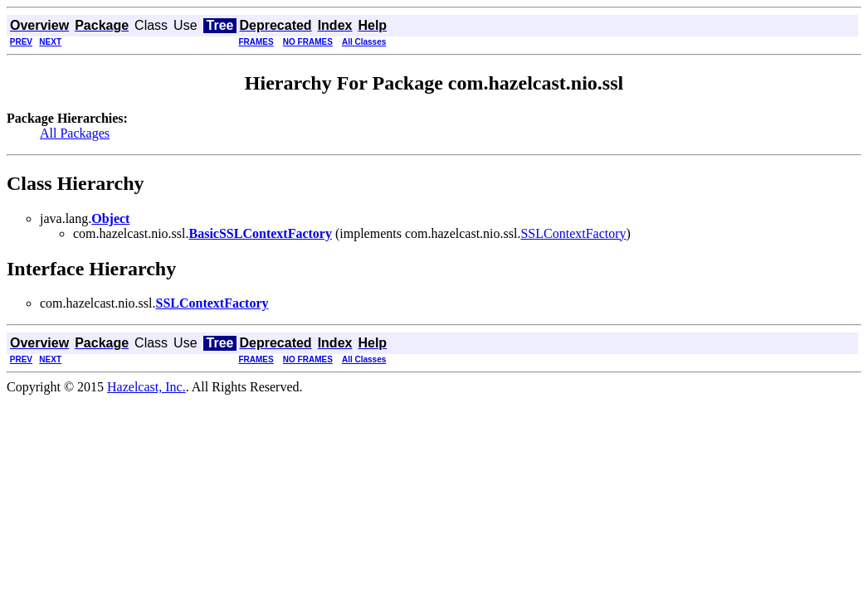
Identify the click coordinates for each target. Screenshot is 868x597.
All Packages (75, 133)
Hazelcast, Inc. (146, 387)
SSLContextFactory (573, 233)
